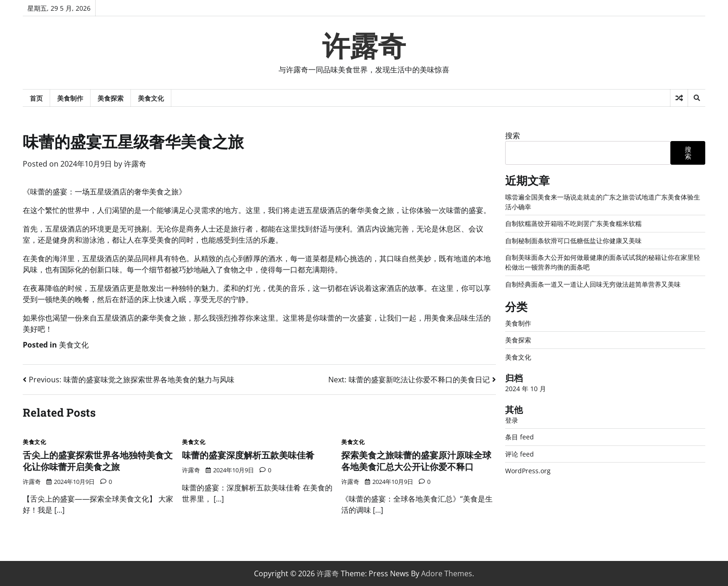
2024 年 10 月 (526, 389)
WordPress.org (528, 471)
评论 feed (520, 454)
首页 (36, 98)
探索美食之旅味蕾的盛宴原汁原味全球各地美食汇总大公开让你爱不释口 (416, 461)
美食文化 (151, 98)
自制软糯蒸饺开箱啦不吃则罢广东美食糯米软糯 (573, 223)
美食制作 (70, 98)
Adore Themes (447, 573)
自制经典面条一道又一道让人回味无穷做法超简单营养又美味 (593, 284)
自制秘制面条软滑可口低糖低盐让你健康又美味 (573, 241)
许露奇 (364, 46)
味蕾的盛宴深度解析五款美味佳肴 (248, 455)
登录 (512, 420)
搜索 (513, 135)
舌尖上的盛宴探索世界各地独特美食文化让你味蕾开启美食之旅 (98, 461)
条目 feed (520, 437)
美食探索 (110, 98)
